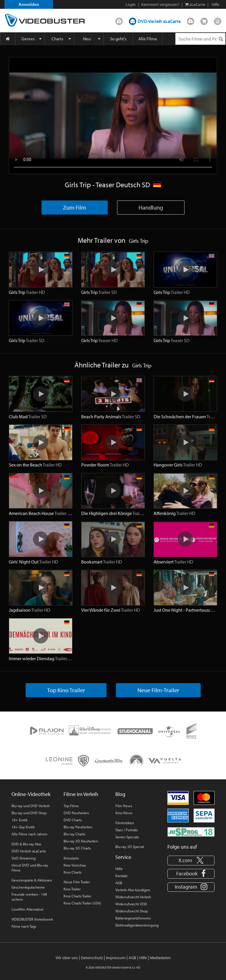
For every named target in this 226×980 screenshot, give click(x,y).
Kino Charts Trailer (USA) (82, 903)
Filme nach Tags (24, 926)
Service (123, 857)
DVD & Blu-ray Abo (26, 844)
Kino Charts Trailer (78, 896)
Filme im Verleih (81, 794)
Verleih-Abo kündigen (133, 890)
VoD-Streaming (24, 858)
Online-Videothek (31, 794)
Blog (218, 20)
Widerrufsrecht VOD (131, 904)
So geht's (118, 39)
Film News (124, 806)
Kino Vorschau (75, 865)
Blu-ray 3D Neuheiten (81, 841)
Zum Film (75, 207)
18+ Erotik (20, 820)
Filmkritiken (125, 823)
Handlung (151, 207)
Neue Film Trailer (77, 882)
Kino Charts (73, 872)
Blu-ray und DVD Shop (29, 813)
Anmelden (29, 4)
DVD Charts (73, 820)
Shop (204, 20)
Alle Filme (148, 39)
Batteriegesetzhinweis (133, 918)
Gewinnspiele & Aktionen (32, 880)
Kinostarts (71, 858)
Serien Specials (127, 837)
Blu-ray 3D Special (130, 847)
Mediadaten (160, 958)
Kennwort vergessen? (160, 4)
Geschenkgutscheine (28, 887)
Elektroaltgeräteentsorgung (137, 925)
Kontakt (121, 876)
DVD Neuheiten (76, 813)
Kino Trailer (72, 889)
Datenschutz (92, 958)
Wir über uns (67, 958)
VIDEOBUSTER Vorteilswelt (32, 919)
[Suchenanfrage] (200, 39)
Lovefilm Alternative (28, 909)
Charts (57, 39)
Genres (28, 39)
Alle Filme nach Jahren (29, 834)
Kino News (124, 813)
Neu (87, 39)
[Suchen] (221, 39)
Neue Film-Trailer (158, 690)
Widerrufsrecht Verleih (133, 897)
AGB (119, 883)
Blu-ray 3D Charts (77, 848)
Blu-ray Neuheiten (78, 827)
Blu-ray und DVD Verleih (31, 806)
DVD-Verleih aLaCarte (159, 21)
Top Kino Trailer (66, 690)
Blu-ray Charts (74, 834)
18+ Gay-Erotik (23, 827)
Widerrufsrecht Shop (132, 911)
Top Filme (71, 806)
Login (131, 4)
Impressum (116, 958)
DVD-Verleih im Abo (119, 20)
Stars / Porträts (127, 830)
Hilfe (119, 869)
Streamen (191, 20)
